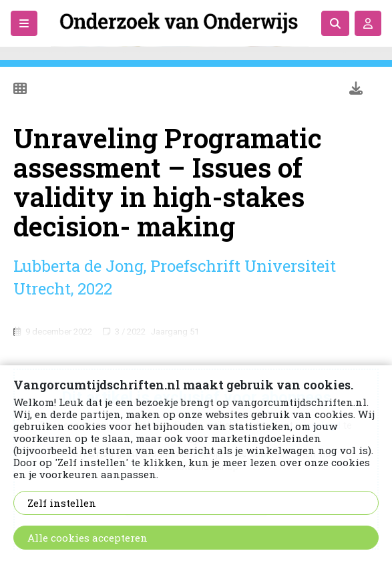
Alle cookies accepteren (87, 538)
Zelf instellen (62, 503)
